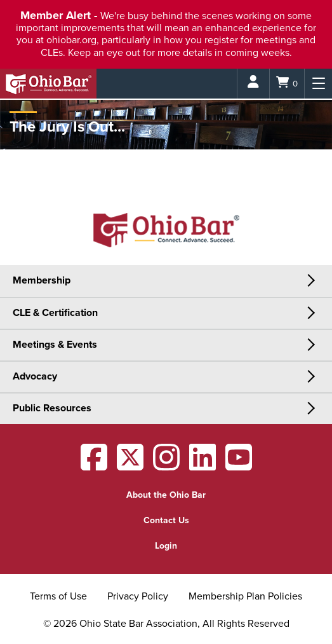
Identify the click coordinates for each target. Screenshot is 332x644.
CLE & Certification (55, 313)
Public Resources (52, 408)
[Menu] (318, 84)
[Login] (253, 84)
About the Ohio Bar (166, 495)
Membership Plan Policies (245, 596)
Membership (42, 280)
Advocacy (35, 376)
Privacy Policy (138, 596)
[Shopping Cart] (287, 84)
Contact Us (166, 520)
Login (166, 546)
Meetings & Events (55, 345)
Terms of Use (58, 596)
